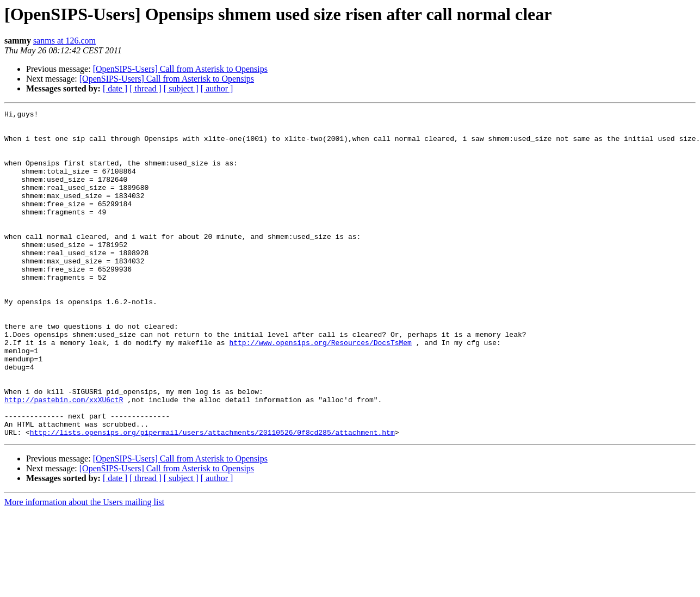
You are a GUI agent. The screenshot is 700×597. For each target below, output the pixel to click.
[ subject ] (181, 88)
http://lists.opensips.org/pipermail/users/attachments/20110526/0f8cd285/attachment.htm (212, 497)
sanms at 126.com (64, 41)
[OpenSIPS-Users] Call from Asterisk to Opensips (180, 69)
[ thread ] (145, 88)
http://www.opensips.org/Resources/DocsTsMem (320, 390)
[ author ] (217, 88)
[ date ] (115, 88)
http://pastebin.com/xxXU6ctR (64, 458)
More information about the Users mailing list (84, 567)
